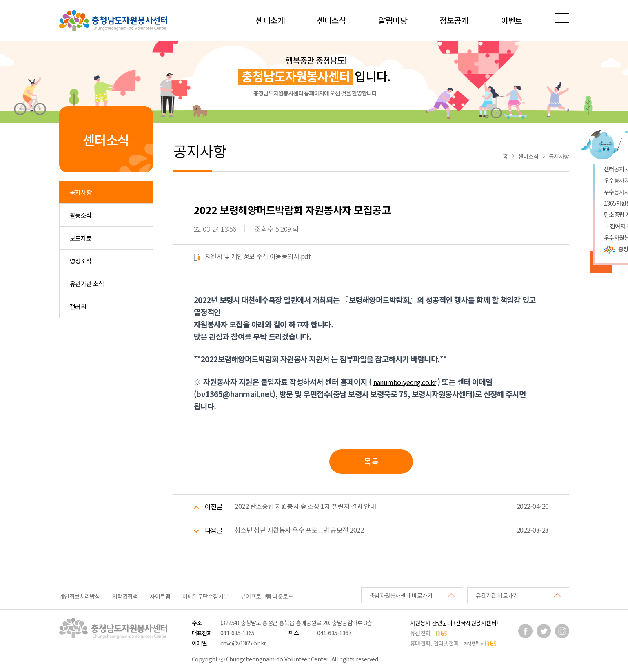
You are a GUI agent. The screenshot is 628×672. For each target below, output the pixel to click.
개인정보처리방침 (80, 596)
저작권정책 (125, 596)
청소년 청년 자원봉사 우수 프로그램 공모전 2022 (299, 530)
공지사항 (81, 192)
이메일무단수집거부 (205, 596)
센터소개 (270, 20)
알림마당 (393, 20)
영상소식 (81, 261)
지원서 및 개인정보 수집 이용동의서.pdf (252, 256)
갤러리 (78, 306)
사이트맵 (160, 596)
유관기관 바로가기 (497, 595)
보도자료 (81, 238)
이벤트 (511, 20)
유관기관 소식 (87, 284)
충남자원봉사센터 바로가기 (401, 595)
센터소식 (331, 20)
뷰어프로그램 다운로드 (267, 596)
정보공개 (454, 20)
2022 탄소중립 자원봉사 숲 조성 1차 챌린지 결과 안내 (305, 506)
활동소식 (81, 215)
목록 (371, 461)
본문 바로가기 (0, 0)
